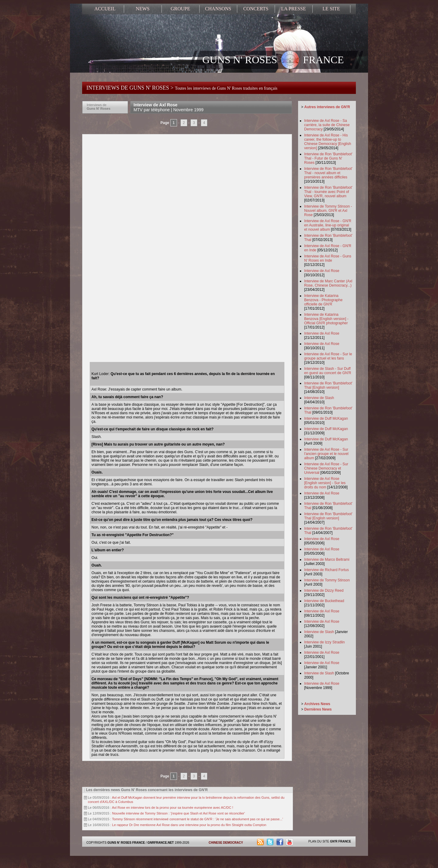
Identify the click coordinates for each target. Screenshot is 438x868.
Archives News (317, 704)
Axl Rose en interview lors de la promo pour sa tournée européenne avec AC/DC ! (173, 808)
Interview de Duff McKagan (326, 418)
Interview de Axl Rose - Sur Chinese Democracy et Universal (326, 468)
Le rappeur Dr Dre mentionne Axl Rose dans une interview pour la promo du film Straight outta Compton (189, 825)
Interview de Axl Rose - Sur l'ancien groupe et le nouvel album (326, 454)
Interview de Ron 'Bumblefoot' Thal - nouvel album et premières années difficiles (328, 173)
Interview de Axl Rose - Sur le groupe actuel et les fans (328, 356)
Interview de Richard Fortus (327, 570)
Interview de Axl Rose (169, 107)
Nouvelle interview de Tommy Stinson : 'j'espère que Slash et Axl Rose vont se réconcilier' (179, 813)
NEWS (143, 9)
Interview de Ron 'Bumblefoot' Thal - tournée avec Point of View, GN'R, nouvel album (328, 192)
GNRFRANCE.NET (161, 843)
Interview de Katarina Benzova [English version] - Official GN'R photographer (326, 319)
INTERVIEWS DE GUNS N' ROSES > (182, 88)
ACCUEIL (105, 9)
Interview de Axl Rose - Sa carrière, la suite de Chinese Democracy (327, 125)
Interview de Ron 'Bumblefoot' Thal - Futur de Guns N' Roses (328, 158)
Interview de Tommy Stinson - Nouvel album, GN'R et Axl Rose (328, 211)
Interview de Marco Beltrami (327, 560)
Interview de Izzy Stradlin (324, 642)
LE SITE (331, 9)
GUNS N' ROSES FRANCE (273, 60)
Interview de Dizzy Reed (324, 591)
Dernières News (318, 709)
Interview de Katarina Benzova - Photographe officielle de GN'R (323, 300)
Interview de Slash (319, 398)
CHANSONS (218, 9)
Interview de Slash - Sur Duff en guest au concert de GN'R (328, 371)
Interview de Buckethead (324, 601)
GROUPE (180, 9)
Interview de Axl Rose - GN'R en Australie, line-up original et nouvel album (328, 225)
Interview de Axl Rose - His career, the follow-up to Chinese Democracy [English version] (328, 142)
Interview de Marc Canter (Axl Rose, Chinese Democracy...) (328, 283)
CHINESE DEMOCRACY (226, 843)
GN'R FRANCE (341, 841)
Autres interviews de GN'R (327, 107)
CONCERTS (256, 9)
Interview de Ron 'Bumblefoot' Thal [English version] (328, 385)
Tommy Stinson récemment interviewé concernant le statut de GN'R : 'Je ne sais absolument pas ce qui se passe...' (197, 819)
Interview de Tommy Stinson (327, 580)
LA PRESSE (293, 9)
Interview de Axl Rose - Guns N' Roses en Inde (328, 258)
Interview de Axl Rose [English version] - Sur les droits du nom (325, 483)
